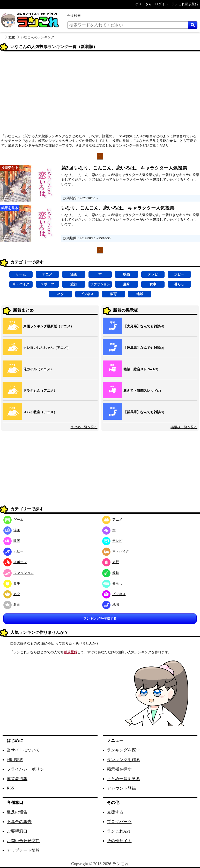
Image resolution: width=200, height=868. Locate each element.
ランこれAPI (118, 831)
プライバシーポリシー (27, 769)
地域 (140, 294)
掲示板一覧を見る (184, 427)
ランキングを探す (123, 750)
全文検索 (74, 16)
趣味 (127, 284)
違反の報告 (17, 812)
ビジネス (87, 294)
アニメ (47, 274)
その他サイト (119, 841)
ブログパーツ (119, 822)
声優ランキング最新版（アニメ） (49, 326)
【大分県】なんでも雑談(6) (144, 326)
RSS (10, 788)
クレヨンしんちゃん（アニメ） (47, 348)
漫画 (74, 274)
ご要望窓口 (17, 831)
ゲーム (21, 274)
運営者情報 (17, 779)
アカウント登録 (121, 788)
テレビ (153, 274)
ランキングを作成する (100, 619)
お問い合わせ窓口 (23, 841)
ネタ (61, 294)
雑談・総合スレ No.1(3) (141, 369)
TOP (12, 37)
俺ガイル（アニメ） (38, 369)
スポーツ (47, 284)
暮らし (179, 284)
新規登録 (71, 652)
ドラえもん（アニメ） (40, 391)
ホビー (179, 274)
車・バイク (21, 284)
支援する (115, 812)
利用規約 (15, 760)
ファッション (100, 284)
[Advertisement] (100, 94)
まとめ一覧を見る (84, 427)
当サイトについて (23, 750)
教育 (113, 294)
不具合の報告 (19, 822)
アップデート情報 (23, 850)
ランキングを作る (123, 760)
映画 (127, 274)
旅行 (74, 284)
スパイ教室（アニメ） (40, 412)
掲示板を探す (119, 769)
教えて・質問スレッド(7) (142, 391)
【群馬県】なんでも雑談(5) (144, 412)
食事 (153, 284)
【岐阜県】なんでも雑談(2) (144, 348)
